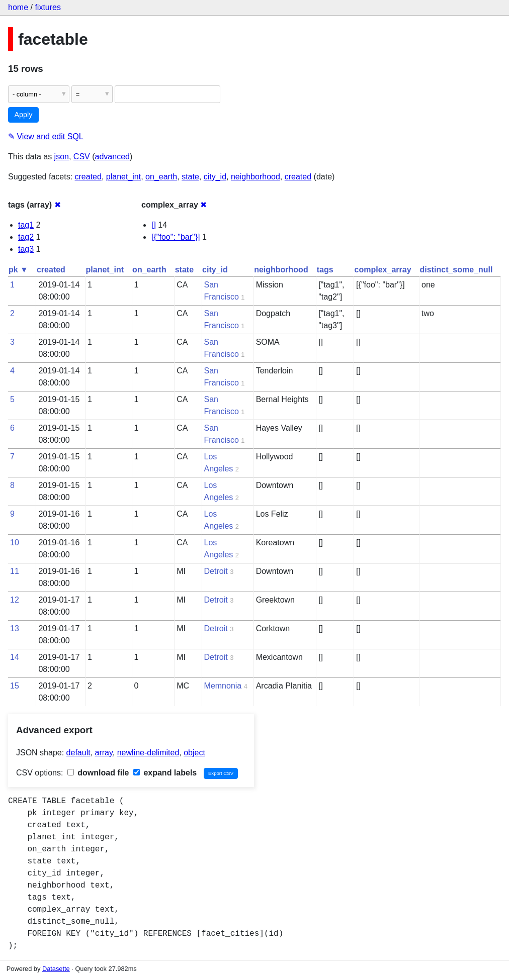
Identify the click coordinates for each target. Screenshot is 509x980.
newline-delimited (148, 753)
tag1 (26, 225)
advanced (112, 157)
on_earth (161, 177)
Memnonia (223, 686)
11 (15, 571)
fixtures (48, 7)
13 (15, 628)
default (78, 753)
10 (15, 543)
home (18, 7)
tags (325, 270)
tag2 (26, 237)
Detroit (216, 571)
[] (154, 225)
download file (98, 773)
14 (15, 657)
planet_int (123, 177)
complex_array (383, 270)
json (62, 157)
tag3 (26, 249)
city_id (215, 177)
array (104, 753)
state (190, 177)
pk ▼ (18, 270)
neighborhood (256, 177)
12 (15, 600)
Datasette (56, 969)
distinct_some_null (456, 270)
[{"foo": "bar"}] (176, 237)
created (88, 177)
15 (15, 686)
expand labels (165, 773)
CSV (82, 157)
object (194, 753)
